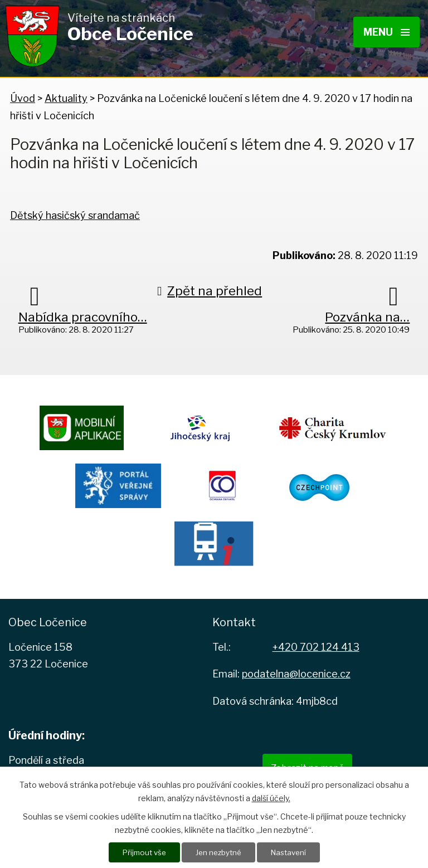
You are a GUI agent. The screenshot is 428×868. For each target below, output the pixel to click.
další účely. (271, 798)
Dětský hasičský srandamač (75, 215)
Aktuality (66, 98)
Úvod (23, 98)
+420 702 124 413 (316, 647)
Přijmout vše (141, 852)
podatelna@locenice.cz (296, 674)
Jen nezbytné (218, 852)
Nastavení (291, 852)
